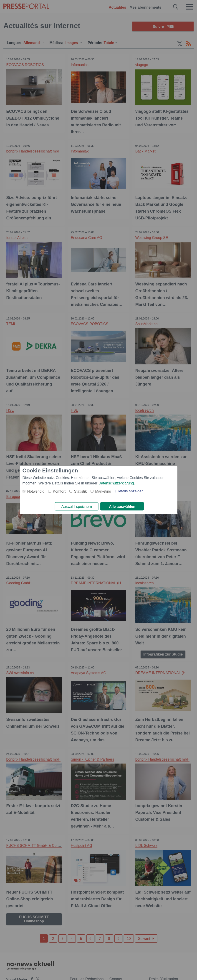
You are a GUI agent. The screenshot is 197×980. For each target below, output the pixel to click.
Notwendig (36, 491)
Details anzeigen (130, 491)
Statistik (80, 491)
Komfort (59, 491)
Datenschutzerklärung (116, 483)
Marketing (103, 491)
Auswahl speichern (77, 507)
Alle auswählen (122, 507)
